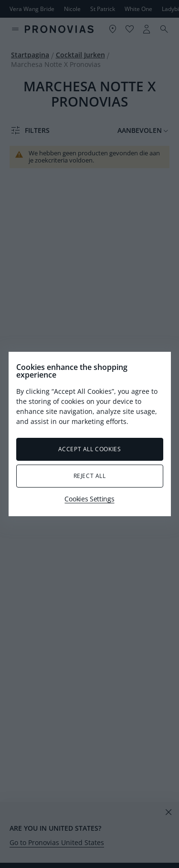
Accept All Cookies (90, 449)
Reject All (90, 476)
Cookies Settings (89, 499)
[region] (90, 434)
